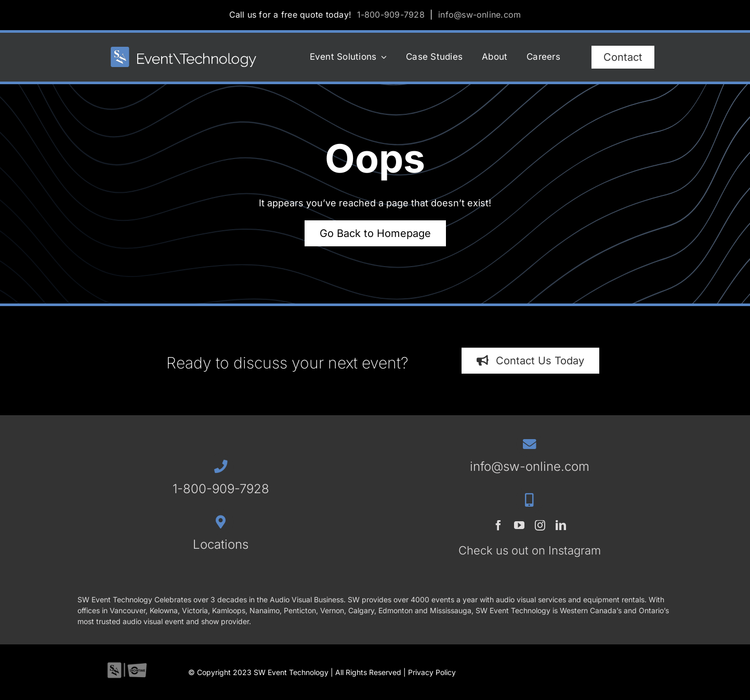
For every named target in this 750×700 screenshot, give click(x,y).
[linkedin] (561, 525)
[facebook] (498, 525)
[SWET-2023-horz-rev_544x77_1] (183, 51)
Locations (221, 544)
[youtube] (519, 525)
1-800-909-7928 (391, 15)
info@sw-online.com (479, 15)
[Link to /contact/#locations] (221, 522)
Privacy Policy (432, 672)
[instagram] (540, 525)
